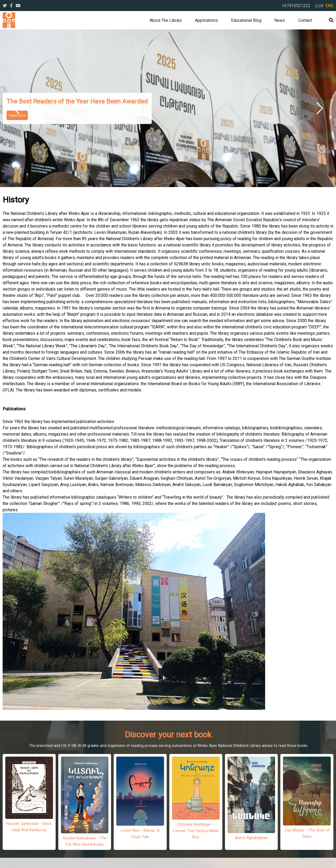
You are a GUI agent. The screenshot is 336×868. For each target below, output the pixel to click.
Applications (206, 20)
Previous (17, 108)
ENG (329, 6)
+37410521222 (296, 6)
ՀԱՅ (319, 6)
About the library (166, 20)
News (280, 20)
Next (319, 108)
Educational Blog (246, 20)
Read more (17, 115)
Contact (305, 20)
